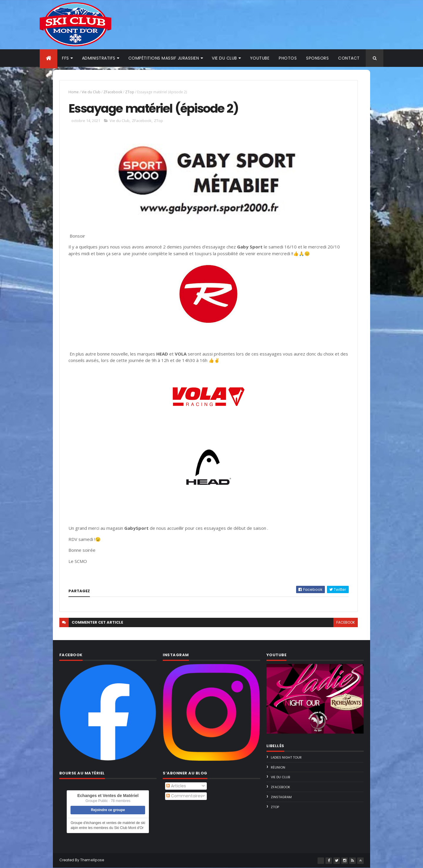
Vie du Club (91, 92)
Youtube (260, 58)
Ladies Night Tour (286, 757)
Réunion (278, 767)
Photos (288, 58)
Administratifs (99, 58)
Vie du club (224, 58)
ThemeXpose (92, 860)
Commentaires (184, 796)
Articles (176, 786)
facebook (346, 622)
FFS (66, 58)
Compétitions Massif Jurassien (164, 58)
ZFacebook (113, 92)
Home (74, 92)
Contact (349, 58)
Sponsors (317, 58)
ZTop (130, 92)
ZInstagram (281, 797)
